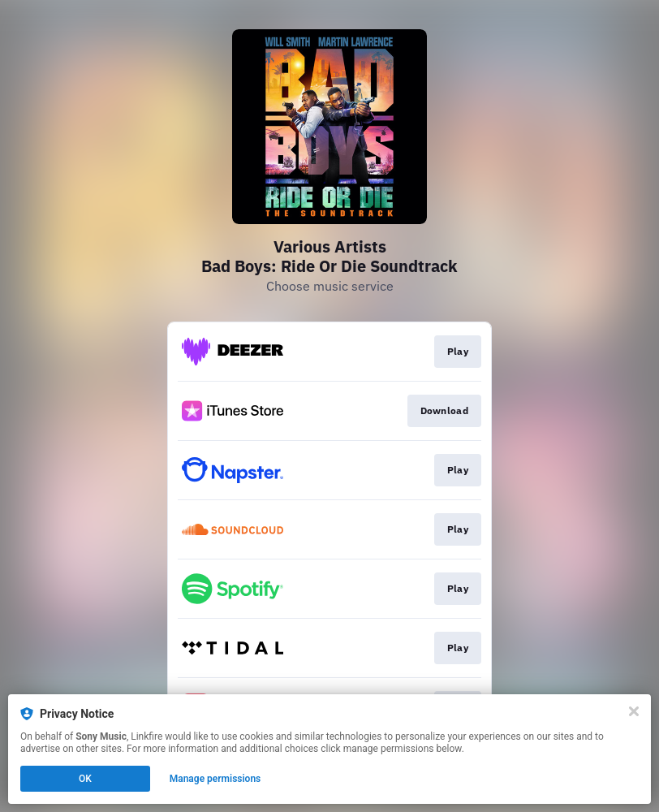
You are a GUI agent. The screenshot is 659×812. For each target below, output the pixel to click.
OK (85, 779)
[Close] (634, 711)
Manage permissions (215, 779)
